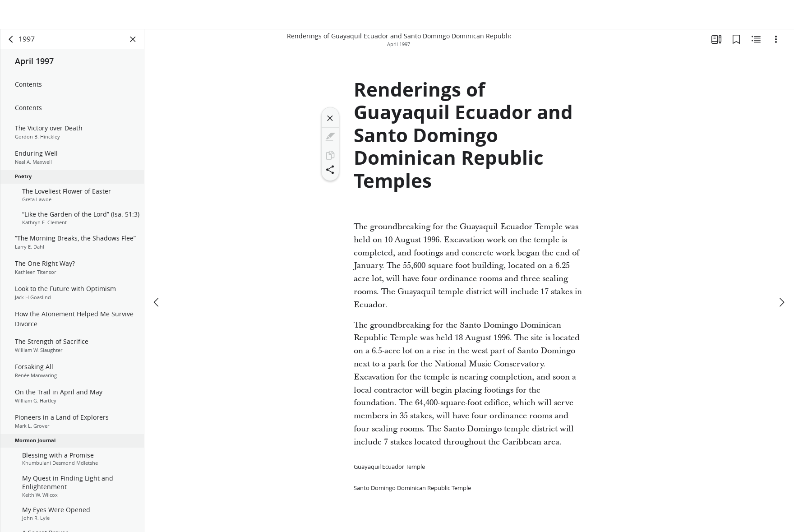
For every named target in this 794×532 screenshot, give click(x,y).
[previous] (157, 275)
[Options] (776, 43)
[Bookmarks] (736, 43)
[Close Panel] (133, 43)
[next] (781, 275)
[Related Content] (756, 43)
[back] (11, 43)
